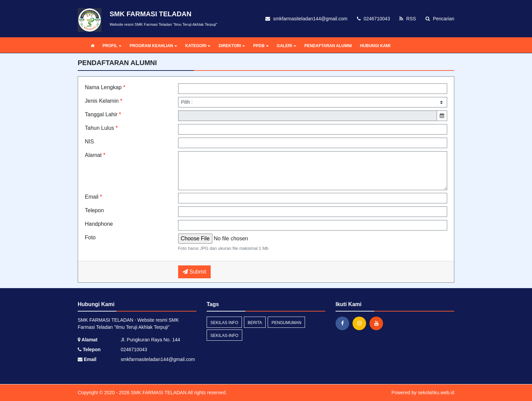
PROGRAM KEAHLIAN (153, 46)
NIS (89, 142)
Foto (90, 237)
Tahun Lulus (101, 128)
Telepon (94, 210)
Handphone (99, 224)
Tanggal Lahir (103, 114)
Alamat (95, 155)
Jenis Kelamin (103, 101)
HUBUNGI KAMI (375, 46)
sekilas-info (224, 336)
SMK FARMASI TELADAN (158, 393)
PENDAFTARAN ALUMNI (328, 46)
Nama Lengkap (105, 87)
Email (93, 197)
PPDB (261, 46)
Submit (194, 272)
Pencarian (440, 19)
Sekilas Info (224, 323)
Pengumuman (286, 323)
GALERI (287, 46)
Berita (255, 323)
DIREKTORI (232, 46)
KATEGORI (198, 46)
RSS (408, 19)
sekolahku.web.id (436, 393)
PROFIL (112, 46)
